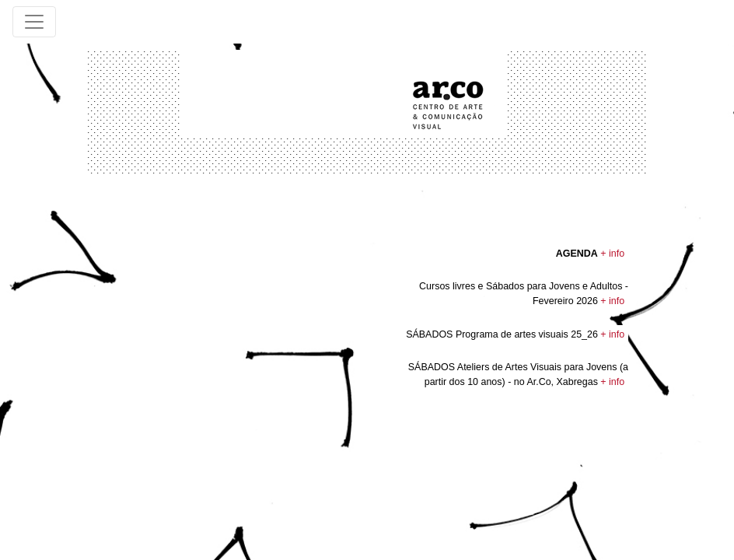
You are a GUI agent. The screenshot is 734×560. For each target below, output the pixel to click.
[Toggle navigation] (34, 22)
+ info (612, 254)
